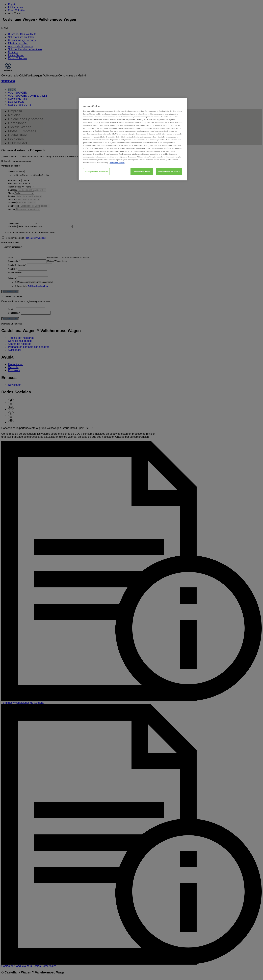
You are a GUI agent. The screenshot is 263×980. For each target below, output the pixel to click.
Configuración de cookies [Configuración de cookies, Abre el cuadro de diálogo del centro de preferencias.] (96, 172)
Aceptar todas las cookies (169, 172)
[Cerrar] (182, 102)
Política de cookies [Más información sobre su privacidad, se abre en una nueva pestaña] (117, 162)
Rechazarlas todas (142, 172)
